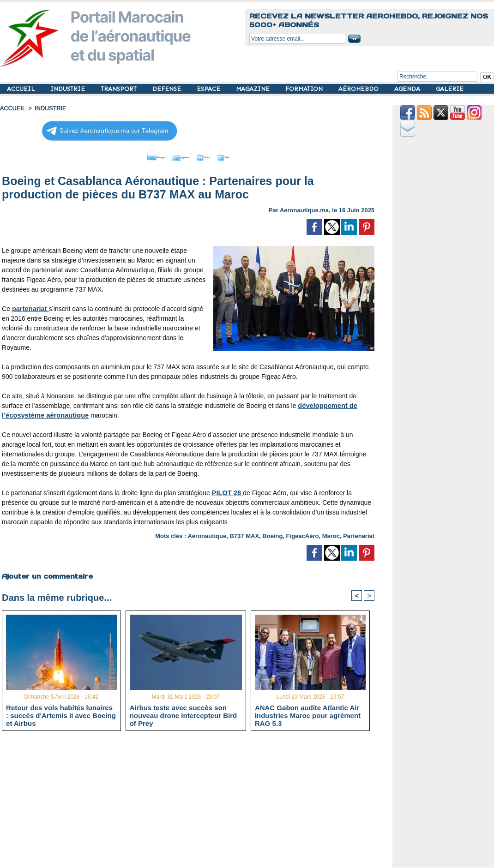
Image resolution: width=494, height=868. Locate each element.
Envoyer (136, 156)
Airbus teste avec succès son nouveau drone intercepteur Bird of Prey (184, 715)
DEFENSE (168, 89)
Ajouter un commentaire (47, 575)
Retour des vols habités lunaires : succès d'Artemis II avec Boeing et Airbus (61, 715)
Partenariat (359, 535)
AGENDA (408, 89)
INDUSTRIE (69, 89)
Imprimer (178, 156)
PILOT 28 (227, 491)
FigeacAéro (303, 535)
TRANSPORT (120, 89)
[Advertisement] (195, 802)
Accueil (12, 108)
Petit (248, 156)
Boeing (272, 535)
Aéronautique (207, 535)
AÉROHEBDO (359, 89)
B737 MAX (244, 535)
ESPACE (209, 89)
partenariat (30, 307)
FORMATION (305, 89)
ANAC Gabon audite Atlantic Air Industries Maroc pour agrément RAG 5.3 (308, 715)
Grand (216, 156)
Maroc (331, 535)
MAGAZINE (254, 89)
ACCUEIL (22, 89)
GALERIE (450, 89)
